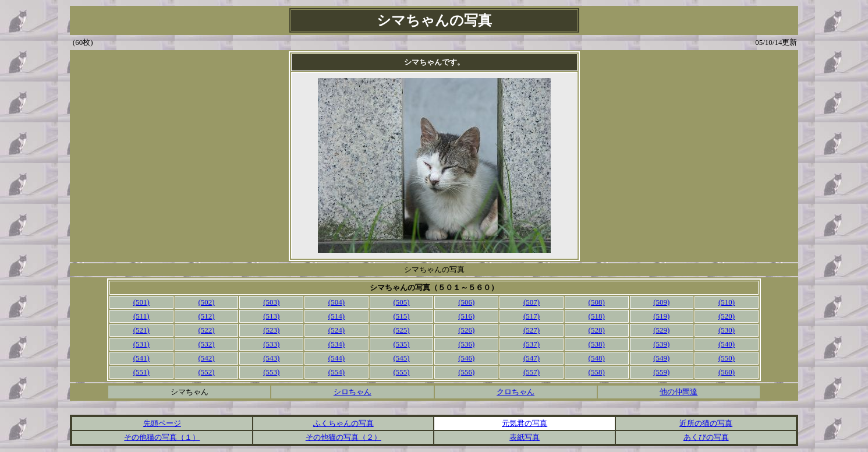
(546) (466, 358)
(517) (532, 316)
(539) (661, 344)
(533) (271, 344)
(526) (466, 330)
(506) (466, 302)
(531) (141, 344)
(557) (532, 372)
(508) (597, 302)
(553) (271, 372)
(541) (141, 358)
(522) (206, 330)
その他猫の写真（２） (343, 437)
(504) (336, 302)
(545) (402, 358)
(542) (206, 358)
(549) (661, 358)
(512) (206, 316)
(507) (532, 302)
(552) (206, 372)
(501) (141, 302)
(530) (727, 330)
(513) (271, 316)
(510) (727, 302)
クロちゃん (516, 392)
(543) (271, 358)
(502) (206, 302)
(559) (661, 372)
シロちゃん (352, 392)
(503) (271, 302)
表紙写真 (525, 437)
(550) (727, 358)
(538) (597, 344)
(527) (532, 330)
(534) (336, 344)
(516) (466, 316)
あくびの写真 (706, 437)
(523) (271, 330)
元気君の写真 (525, 423)
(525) (402, 330)
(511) (141, 316)
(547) (532, 358)
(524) (336, 330)
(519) (661, 316)
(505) (402, 302)
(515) (402, 316)
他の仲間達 (679, 392)
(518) (597, 316)
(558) (597, 372)
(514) (336, 316)
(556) (466, 372)
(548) (597, 358)
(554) (336, 372)
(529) (661, 330)
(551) (141, 372)
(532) (206, 344)
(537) (532, 344)
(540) (727, 344)
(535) (402, 344)
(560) (727, 372)
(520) (727, 316)
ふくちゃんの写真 (343, 423)
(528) (597, 330)
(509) (661, 302)
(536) (466, 344)
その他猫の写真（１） (162, 437)
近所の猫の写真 (706, 423)
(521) (141, 330)
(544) (336, 358)
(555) (402, 372)
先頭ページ (162, 423)
